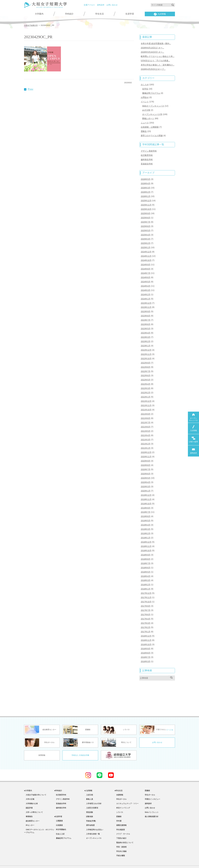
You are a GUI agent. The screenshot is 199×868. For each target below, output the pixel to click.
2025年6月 (146, 222)
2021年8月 (146, 409)
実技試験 (89, 798)
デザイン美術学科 (149, 148)
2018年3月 (146, 567)
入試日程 (89, 780)
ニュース (145, 121)
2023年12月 (146, 297)
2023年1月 (146, 338)
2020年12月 (146, 442)
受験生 (144, 129)
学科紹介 (69, 14)
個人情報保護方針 (152, 803)
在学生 (145, 88)
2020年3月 (146, 476)
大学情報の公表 (31, 789)
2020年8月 (146, 455)
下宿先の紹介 (121, 826)
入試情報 (160, 14)
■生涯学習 (58, 803)
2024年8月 (146, 263)
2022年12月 (146, 342)
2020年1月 (146, 480)
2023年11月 (146, 301)
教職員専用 (89, 862)
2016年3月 (146, 646)
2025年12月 (146, 197)
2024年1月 (146, 292)
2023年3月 (146, 330)
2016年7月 (146, 642)
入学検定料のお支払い (94, 817)
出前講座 (59, 812)
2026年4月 (146, 180)
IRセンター (29, 812)
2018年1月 (146, 575)
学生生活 (99, 14)
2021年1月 (146, 438)
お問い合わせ (112, 5)
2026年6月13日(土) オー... (152, 47)
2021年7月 (146, 413)
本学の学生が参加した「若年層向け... (158, 64)
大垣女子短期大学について (35, 780)
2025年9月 (146, 209)
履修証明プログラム (151, 92)
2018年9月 (146, 542)
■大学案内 (28, 775)
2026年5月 (146, 176)
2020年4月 (146, 471)
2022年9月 (146, 355)
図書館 (118, 803)
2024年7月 (146, 267)
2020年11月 (146, 446)
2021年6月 (146, 417)
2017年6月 (146, 600)
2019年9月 (146, 496)
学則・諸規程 (121, 835)
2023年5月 (146, 322)
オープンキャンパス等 (152, 112)
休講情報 (119, 780)
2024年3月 (146, 284)
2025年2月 (146, 238)
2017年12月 (146, 579)
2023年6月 (146, 317)
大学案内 (39, 14)
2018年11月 (146, 534)
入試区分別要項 (91, 794)
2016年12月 (146, 621)
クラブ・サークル (122, 821)
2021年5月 (146, 421)
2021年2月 (146, 434)
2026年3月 (146, 184)
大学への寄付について (33, 798)
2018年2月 (146, 571)
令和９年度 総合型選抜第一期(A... (156, 43)
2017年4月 (146, 604)
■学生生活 (119, 775)
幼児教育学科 (147, 152)
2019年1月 (146, 525)
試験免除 (89, 803)
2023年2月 (146, 334)
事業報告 (28, 803)
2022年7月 (146, 363)
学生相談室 (120, 817)
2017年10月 (146, 588)
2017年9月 (146, 592)
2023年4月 (146, 326)
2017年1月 (146, 617)
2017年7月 (146, 596)
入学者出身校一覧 (92, 821)
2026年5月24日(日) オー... (152, 51)
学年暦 (118, 808)
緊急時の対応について (124, 831)
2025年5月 (146, 226)
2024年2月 (146, 288)
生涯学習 (130, 14)
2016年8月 (146, 638)
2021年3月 (146, 430)
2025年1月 (146, 242)
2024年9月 (146, 259)
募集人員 (89, 784)
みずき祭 (146, 108)
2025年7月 (146, 218)
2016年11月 (146, 625)
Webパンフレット (152, 798)
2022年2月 (146, 384)
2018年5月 (146, 559)
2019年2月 (146, 521)
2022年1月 (146, 388)
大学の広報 (29, 784)
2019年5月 (146, 509)
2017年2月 (146, 613)
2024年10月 (146, 255)
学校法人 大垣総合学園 (80, 740)
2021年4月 (146, 426)
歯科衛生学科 (147, 157)
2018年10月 (146, 538)
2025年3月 (146, 234)
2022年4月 (146, 376)
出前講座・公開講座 (150, 125)
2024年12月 (146, 247)
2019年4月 (146, 513)
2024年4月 (146, 280)
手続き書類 (120, 844)
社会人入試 (59, 821)
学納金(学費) (90, 808)
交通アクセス (89, 5)
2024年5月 (146, 276)
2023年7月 (146, 313)
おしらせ (145, 83)
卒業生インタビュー (152, 784)
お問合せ (145, 96)
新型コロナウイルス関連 (152, 133)
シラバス (119, 798)
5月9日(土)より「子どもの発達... (155, 60)
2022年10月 (146, 351)
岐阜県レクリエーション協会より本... (158, 56)
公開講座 (59, 808)
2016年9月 (146, 634)
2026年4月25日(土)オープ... (153, 68)
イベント (145, 100)
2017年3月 (146, 609)
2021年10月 (146, 401)
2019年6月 (146, 505)
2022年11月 (146, 347)
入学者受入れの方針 (93, 789)
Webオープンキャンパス (153, 104)
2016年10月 (146, 630)
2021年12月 (146, 392)
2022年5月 (146, 371)
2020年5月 (146, 467)
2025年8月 (146, 213)
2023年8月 (146, 309)
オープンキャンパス (93, 826)
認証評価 (28, 794)
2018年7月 (146, 550)
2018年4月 (146, 563)
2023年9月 (146, 305)
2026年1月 (146, 193)
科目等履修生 (60, 817)
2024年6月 (146, 272)
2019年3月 (146, 517)
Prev (29, 89)
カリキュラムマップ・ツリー (127, 789)
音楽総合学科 (147, 161)
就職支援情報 (121, 812)
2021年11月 (146, 396)
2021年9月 (146, 405)
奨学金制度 (90, 812)
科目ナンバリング (122, 794)
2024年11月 (146, 251)
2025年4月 (146, 230)
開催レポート (148, 116)
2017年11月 (146, 584)
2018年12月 (146, 530)
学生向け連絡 (121, 840)
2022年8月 (146, 359)
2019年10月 (146, 492)
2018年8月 (146, 546)
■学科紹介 (58, 775)
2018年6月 (146, 555)
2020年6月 (146, 463)
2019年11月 (146, 488)
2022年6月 (146, 367)
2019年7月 (146, 501)
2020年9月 (146, 450)
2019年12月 (146, 484)
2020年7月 (146, 459)
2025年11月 (146, 201)
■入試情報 (88, 775)
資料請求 (101, 5)
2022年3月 (146, 380)
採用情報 (42, 740)
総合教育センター (32, 808)
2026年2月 (146, 188)
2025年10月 (146, 205)
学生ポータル (121, 784)
